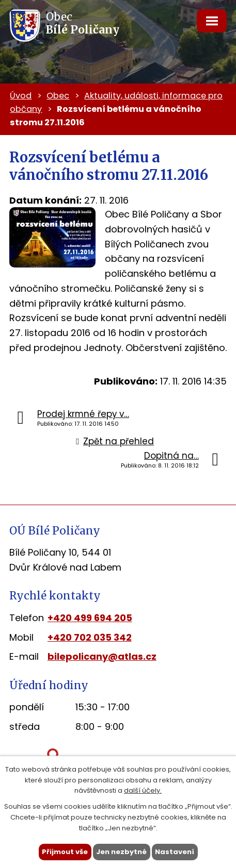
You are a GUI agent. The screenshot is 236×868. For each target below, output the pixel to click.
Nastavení (175, 852)
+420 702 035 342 (90, 637)
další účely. (143, 790)
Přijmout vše (65, 852)
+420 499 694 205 (90, 618)
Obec (58, 96)
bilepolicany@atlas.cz (102, 656)
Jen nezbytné (121, 852)
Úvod (21, 96)
